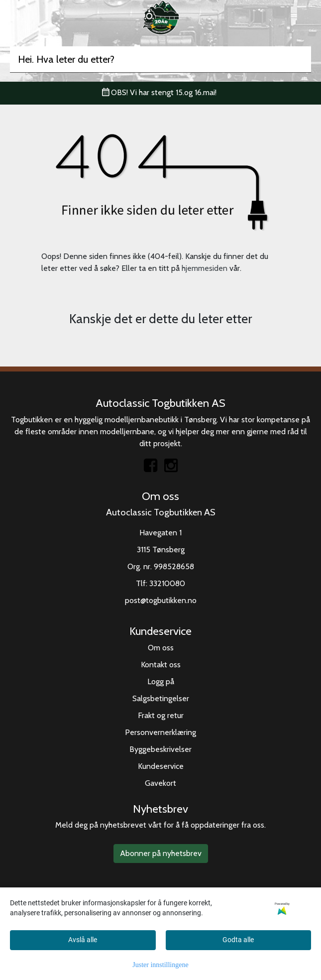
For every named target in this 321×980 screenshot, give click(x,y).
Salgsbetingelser (161, 698)
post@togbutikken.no (161, 600)
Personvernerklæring (160, 732)
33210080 (167, 583)
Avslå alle (83, 940)
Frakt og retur (161, 715)
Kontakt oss (161, 665)
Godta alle (238, 940)
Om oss (161, 648)
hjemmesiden (205, 268)
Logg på (161, 681)
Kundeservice (161, 766)
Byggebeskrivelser (160, 749)
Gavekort (160, 783)
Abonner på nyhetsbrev (161, 853)
